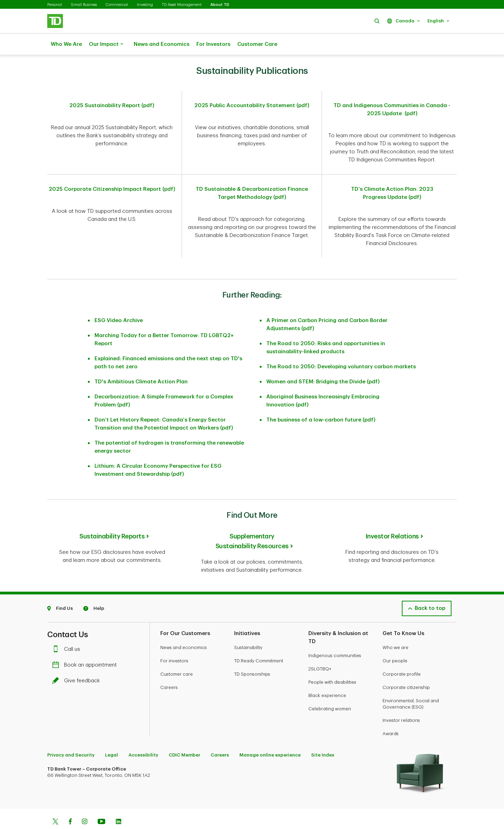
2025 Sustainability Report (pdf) (112, 88)
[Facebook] (70, 805)
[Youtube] (101, 805)
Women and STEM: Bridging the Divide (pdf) (323, 364)
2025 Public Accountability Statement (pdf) (252, 88)
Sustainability (248, 630)
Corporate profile (402, 657)
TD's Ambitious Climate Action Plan (141, 364)
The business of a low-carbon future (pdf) (321, 402)
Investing (145, 5)
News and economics (184, 630)
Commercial (117, 5)
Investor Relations (392, 519)
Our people (395, 643)
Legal (111, 737)
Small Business (84, 5)
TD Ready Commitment (259, 643)
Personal (55, 5)
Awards (391, 716)
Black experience (327, 678)
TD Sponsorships (252, 657)
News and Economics (162, 44)
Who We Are (66, 44)
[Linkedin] (118, 805)
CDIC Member (184, 737)
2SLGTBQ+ (320, 651)
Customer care (177, 657)
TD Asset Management (182, 5)
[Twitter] (55, 805)
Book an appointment (86, 647)
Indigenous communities (335, 638)
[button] (377, 21)
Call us (68, 632)
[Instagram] (85, 805)
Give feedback (78, 663)
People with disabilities (332, 665)
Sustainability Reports (112, 519)
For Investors (213, 44)
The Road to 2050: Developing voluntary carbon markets (341, 349)
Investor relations (401, 703)
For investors (174, 643)
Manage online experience (270, 737)
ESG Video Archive (119, 303)
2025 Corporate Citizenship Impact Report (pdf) (112, 172)
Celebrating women (330, 691)
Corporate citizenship (406, 670)
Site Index (323, 737)
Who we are (395, 630)
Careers (169, 670)
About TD (220, 5)
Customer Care (257, 44)
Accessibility (143, 737)
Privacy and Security (71, 737)
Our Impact (106, 44)
